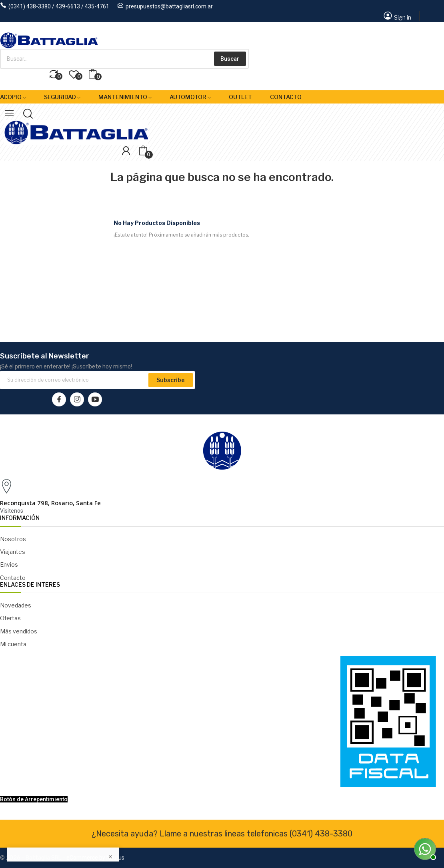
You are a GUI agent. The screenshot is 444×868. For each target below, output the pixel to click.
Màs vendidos (19, 631)
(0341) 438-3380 (321, 834)
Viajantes (13, 552)
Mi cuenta (13, 644)
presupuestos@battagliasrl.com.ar (169, 6)
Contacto (13, 578)
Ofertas (10, 618)
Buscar (230, 59)
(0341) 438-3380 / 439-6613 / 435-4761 (59, 6)
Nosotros (13, 539)
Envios (9, 564)
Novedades (16, 605)
